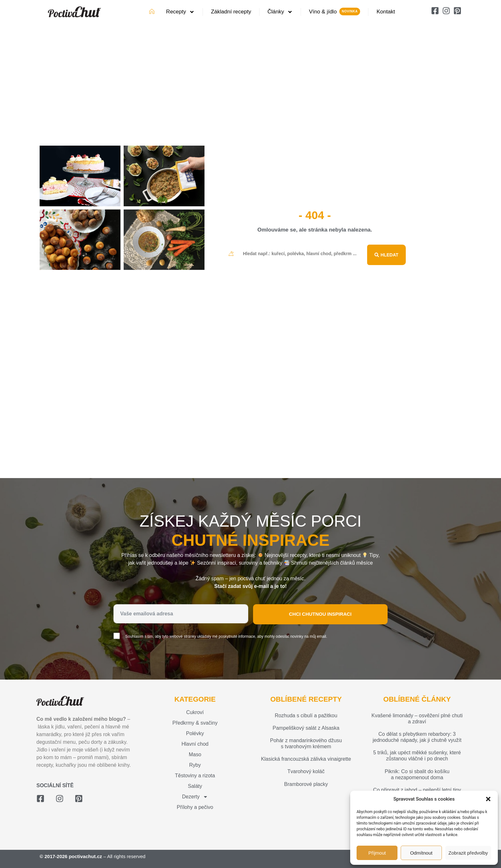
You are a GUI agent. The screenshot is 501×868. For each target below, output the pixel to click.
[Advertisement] (250, 84)
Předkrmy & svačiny (195, 723)
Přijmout (377, 853)
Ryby (195, 765)
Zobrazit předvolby (468, 853)
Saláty (195, 786)
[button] (488, 799)
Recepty (180, 12)
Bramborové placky (306, 784)
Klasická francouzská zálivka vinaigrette (306, 759)
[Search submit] (386, 254)
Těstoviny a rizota (195, 776)
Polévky (195, 733)
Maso (195, 754)
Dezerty (195, 797)
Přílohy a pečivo (195, 807)
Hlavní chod (195, 744)
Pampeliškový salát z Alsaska (306, 728)
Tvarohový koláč (306, 771)
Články (280, 12)
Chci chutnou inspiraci (320, 614)
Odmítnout (421, 853)
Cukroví (195, 712)
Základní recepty (231, 12)
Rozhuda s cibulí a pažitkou (306, 716)
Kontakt (386, 12)
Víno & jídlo (323, 12)
